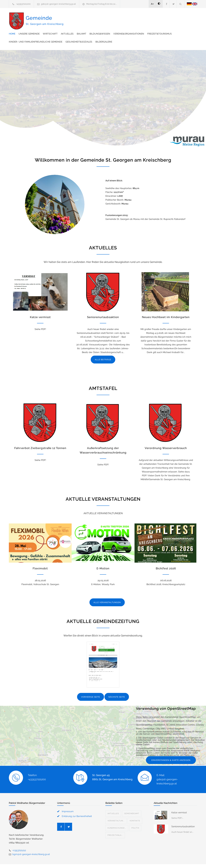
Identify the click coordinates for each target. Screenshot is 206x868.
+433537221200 (23, 4)
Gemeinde (45, 23)
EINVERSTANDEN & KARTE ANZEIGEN (171, 751)
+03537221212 (19, 841)
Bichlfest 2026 (166, 559)
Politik (135, 818)
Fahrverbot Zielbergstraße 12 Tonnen (40, 438)
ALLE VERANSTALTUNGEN (107, 593)
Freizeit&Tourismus (115, 24)
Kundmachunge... (117, 818)
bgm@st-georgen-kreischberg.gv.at (31, 845)
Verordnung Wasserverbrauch (166, 438)
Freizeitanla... (115, 826)
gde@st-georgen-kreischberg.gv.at (58, 4)
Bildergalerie (107, 32)
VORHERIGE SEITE (91, 687)
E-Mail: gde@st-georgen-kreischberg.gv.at (167, 770)
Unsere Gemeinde (89, 16)
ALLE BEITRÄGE (103, 350)
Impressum (68, 802)
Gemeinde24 (76, 861)
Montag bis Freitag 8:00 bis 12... (101, 4)
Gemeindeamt (132, 804)
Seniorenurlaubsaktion (103, 307)
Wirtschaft (110, 16)
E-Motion (103, 559)
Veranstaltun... (116, 811)
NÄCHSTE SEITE (117, 687)
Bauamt (141, 16)
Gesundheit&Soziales (82, 32)
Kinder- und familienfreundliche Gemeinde (157, 24)
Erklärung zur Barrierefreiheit (77, 807)
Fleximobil (40, 559)
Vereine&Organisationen (84, 24)
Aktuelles (127, 16)
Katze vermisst (40, 307)
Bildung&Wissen (159, 16)
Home (72, 16)
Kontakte (135, 811)
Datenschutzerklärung (145, 861)
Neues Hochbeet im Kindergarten (166, 307)
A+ (152, 4)
